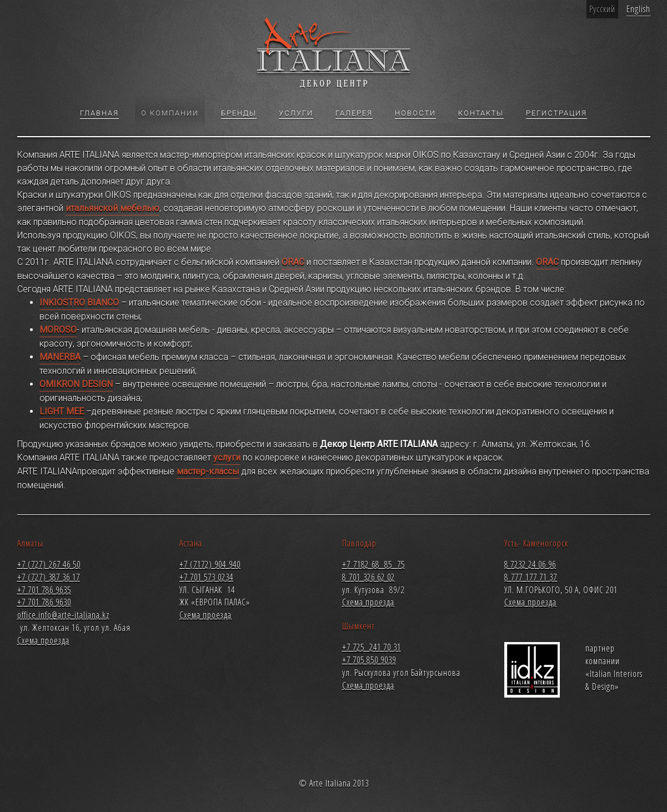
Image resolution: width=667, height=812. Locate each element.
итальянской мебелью (112, 208)
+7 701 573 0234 (206, 577)
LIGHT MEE (62, 411)
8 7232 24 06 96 (530, 564)
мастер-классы (208, 471)
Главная (99, 114)
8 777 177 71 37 (531, 577)
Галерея (354, 114)
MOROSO (58, 330)
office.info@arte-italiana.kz (63, 615)
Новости (415, 114)
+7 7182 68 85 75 (373, 564)
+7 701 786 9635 (44, 590)
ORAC (293, 262)
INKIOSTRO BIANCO (79, 302)
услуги (227, 457)
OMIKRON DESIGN (76, 384)
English (638, 9)
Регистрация (556, 114)
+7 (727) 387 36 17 (49, 577)
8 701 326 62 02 (368, 577)
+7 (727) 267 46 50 (49, 564)
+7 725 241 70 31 (372, 647)
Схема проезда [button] (43, 640)
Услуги (296, 114)
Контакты (481, 114)
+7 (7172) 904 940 (210, 564)
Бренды (239, 114)
